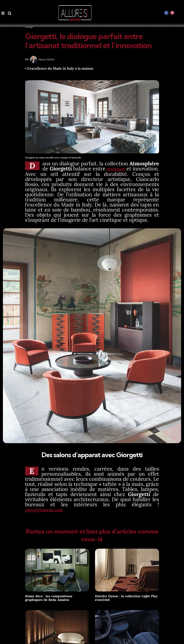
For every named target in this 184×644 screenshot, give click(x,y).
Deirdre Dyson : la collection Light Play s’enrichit (126, 597)
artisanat (137, 169)
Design (29, 27)
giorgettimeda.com (48, 509)
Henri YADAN (47, 59)
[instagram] (172, 13)
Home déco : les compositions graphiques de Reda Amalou (49, 597)
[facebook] (166, 13)
